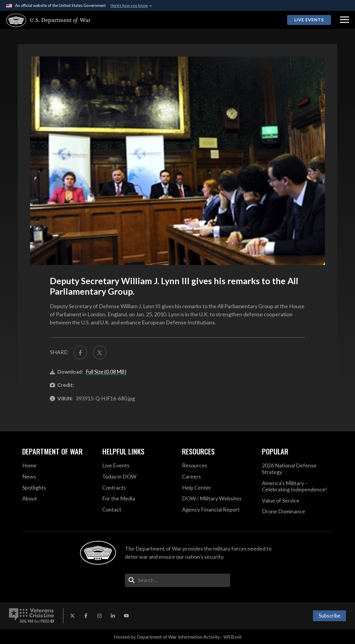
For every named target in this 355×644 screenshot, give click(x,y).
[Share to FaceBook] (80, 352)
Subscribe (329, 616)
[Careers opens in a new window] (217, 477)
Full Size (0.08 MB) (106, 372)
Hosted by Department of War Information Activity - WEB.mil (178, 637)
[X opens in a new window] (72, 616)
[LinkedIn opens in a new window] (113, 616)
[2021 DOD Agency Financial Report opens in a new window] (217, 510)
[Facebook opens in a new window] (86, 616)
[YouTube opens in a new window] (126, 616)
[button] (344, 20)
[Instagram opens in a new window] (99, 616)
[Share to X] (100, 352)
